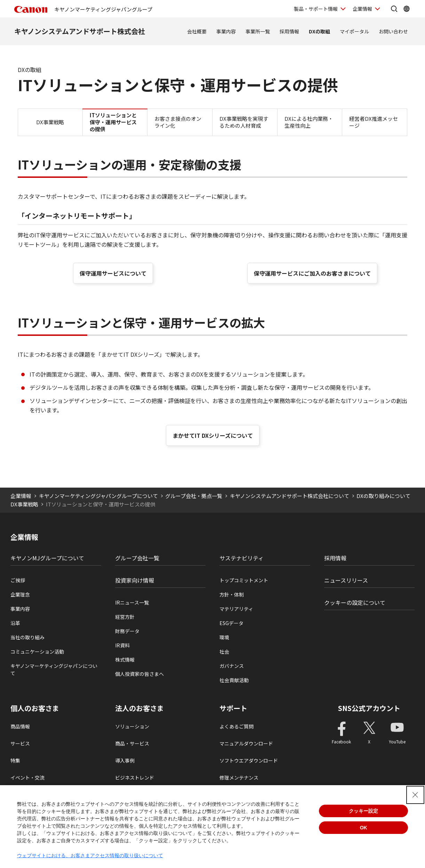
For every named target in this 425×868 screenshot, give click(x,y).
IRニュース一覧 (132, 602)
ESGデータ (231, 623)
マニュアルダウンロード (246, 743)
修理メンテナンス (239, 778)
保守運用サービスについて (113, 273)
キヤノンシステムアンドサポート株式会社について (290, 496)
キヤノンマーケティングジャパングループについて (98, 496)
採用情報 (289, 31)
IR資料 (122, 645)
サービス (20, 743)
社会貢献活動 (234, 680)
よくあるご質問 (236, 726)
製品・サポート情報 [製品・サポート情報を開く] (316, 9)
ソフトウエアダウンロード (249, 760)
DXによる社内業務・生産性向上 (309, 122)
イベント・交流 (27, 778)
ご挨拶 (18, 580)
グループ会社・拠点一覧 (194, 496)
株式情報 (125, 660)
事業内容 (226, 31)
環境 (224, 637)
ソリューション (132, 726)
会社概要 (197, 31)
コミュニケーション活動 (37, 652)
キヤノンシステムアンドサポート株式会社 (80, 31)
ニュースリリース (346, 580)
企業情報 (21, 496)
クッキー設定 (363, 811)
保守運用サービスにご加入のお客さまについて (312, 273)
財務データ (127, 631)
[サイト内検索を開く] (394, 9)
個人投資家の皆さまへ (139, 674)
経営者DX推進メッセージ (374, 122)
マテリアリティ (236, 609)
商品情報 (20, 726)
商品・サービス (132, 743)
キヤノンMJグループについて (47, 558)
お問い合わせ (393, 31)
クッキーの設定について (355, 602)
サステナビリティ (242, 558)
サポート (233, 708)
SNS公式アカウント (369, 708)
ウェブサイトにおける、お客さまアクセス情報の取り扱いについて (90, 855)
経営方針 (125, 617)
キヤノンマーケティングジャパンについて (54, 669)
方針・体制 (232, 594)
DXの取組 (319, 31)
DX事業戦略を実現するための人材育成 (244, 122)
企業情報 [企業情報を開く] (362, 9)
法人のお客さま (139, 708)
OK (364, 828)
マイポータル (354, 31)
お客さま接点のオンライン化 (178, 122)
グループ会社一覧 (137, 558)
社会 (224, 652)
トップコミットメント (244, 580)
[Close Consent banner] (415, 795)
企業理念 (20, 594)
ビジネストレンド (135, 778)
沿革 (15, 623)
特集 (15, 760)
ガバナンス (232, 666)
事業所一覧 (258, 31)
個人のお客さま (35, 708)
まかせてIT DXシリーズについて (213, 435)
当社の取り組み (27, 637)
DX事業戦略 (50, 122)
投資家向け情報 (135, 580)
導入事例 (125, 760)
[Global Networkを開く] (407, 9)
